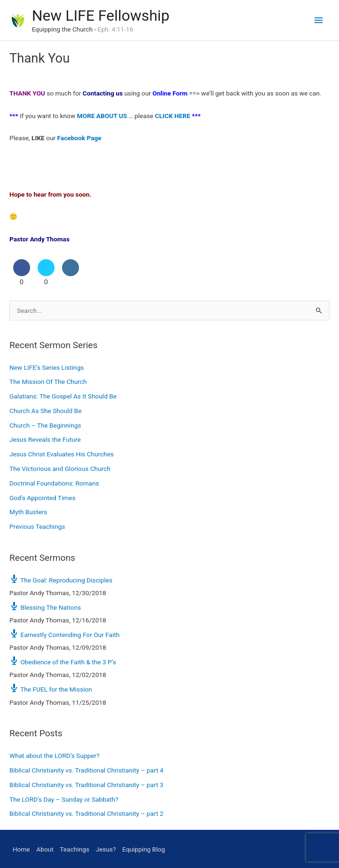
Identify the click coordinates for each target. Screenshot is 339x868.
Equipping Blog (144, 849)
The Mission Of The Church (48, 382)
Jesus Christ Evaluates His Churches (62, 454)
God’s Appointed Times (43, 498)
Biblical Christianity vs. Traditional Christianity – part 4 (86, 770)
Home (21, 849)
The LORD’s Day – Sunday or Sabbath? (64, 799)
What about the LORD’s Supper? (54, 756)
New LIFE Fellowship (101, 16)
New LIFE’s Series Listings (47, 367)
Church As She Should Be (45, 411)
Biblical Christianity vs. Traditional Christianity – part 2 (86, 813)
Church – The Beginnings (45, 425)
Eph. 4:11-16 (115, 29)
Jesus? (106, 849)
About (45, 849)
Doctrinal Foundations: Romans (54, 483)
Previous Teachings (37, 526)
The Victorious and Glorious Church (60, 469)
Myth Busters (28, 512)
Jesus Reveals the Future (45, 439)
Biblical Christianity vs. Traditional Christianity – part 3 (86, 785)
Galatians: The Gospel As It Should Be (63, 396)
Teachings (74, 849)
